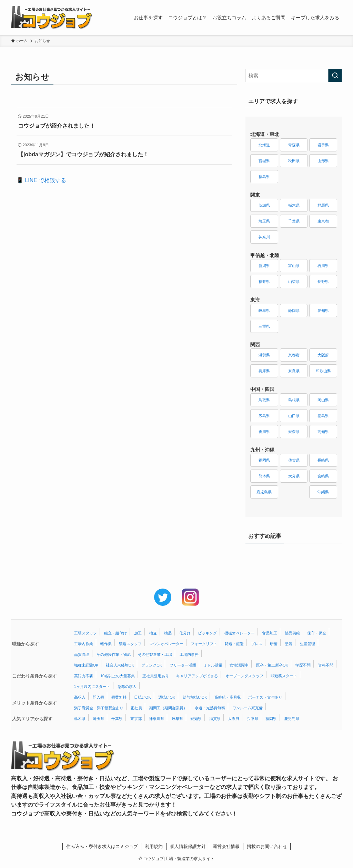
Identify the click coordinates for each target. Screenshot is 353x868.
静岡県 (294, 310)
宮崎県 (323, 476)
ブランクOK (152, 665)
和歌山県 (323, 371)
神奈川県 (157, 719)
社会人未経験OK (120, 665)
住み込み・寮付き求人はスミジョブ (102, 846)
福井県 (264, 282)
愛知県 (323, 310)
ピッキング (207, 633)
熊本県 (264, 476)
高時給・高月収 (228, 697)
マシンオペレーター (166, 644)
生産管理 (307, 644)
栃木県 (294, 205)
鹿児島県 (264, 492)
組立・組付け (115, 633)
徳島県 (323, 416)
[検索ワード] (294, 76)
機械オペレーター (240, 633)
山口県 (294, 416)
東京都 (323, 221)
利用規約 (154, 846)
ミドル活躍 (213, 665)
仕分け (185, 633)
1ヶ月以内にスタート (92, 687)
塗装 (289, 644)
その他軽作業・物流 (114, 654)
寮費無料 (119, 697)
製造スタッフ (130, 644)
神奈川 (264, 237)
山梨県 (294, 282)
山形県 (323, 161)
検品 (168, 633)
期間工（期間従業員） (168, 708)
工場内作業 (84, 644)
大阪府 (323, 355)
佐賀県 (294, 460)
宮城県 (264, 161)
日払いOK (143, 697)
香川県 (264, 432)
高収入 (80, 697)
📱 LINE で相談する (41, 180)
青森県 (294, 145)
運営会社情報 (226, 846)
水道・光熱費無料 (210, 708)
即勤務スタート (284, 676)
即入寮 (98, 697)
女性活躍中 (239, 665)
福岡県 (264, 460)
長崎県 (323, 460)
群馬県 (323, 205)
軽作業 (106, 644)
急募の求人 (127, 687)
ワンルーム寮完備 (248, 708)
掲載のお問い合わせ (267, 846)
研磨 (274, 644)
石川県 (323, 266)
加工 (138, 633)
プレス (257, 644)
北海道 (264, 145)
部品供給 (292, 633)
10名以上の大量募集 (118, 676)
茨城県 (264, 205)
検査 (153, 633)
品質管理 (82, 654)
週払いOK (167, 697)
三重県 (264, 326)
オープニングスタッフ (244, 676)
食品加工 (270, 633)
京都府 (294, 355)
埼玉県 (264, 221)
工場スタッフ (85, 633)
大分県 (294, 476)
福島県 (264, 177)
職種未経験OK (86, 665)
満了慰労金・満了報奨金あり (99, 708)
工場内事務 (189, 654)
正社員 (136, 708)
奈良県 (294, 371)
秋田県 (294, 161)
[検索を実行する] (335, 76)
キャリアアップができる (197, 676)
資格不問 (326, 665)
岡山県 (323, 400)
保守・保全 (317, 633)
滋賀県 (264, 355)
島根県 (294, 400)
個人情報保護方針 (188, 846)
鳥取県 (264, 400)
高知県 (323, 432)
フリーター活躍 (183, 665)
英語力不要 (84, 676)
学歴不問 (303, 665)
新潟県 (264, 266)
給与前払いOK (195, 697)
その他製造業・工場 (155, 654)
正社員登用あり (156, 676)
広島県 (264, 416)
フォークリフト (204, 644)
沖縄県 (323, 492)
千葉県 (294, 221)
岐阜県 (264, 310)
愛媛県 (294, 432)
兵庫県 (264, 371)
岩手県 (323, 145)
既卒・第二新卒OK (272, 665)
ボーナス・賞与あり (265, 697)
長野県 (323, 282)
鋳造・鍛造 (234, 644)
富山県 (294, 266)
